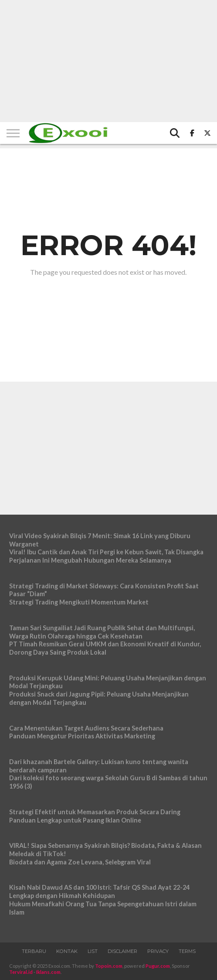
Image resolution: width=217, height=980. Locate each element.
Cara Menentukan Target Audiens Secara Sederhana (86, 728)
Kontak (67, 951)
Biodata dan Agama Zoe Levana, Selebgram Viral (80, 862)
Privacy (158, 951)
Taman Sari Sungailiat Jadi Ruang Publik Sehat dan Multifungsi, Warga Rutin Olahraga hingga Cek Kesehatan (102, 632)
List (93, 951)
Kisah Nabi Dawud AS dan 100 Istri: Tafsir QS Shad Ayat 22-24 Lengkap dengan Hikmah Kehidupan (99, 891)
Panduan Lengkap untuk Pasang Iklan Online (75, 820)
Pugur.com (158, 966)
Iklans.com (48, 972)
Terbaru (34, 951)
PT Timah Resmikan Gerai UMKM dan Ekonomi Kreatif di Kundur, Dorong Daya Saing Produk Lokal (105, 648)
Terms (187, 951)
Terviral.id (21, 972)
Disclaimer (122, 951)
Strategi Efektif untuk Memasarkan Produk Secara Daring (95, 812)
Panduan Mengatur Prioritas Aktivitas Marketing (82, 736)
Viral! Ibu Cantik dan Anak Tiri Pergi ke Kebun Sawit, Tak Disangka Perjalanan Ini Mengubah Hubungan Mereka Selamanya (106, 556)
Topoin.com (109, 966)
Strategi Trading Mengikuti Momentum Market (79, 602)
